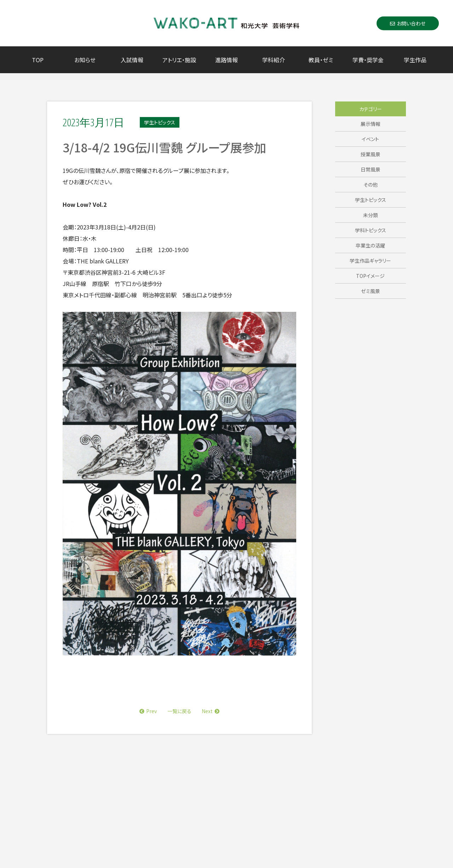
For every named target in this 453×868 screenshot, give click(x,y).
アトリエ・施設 (179, 60)
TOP (38, 60)
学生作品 (415, 60)
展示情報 (371, 124)
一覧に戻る (179, 711)
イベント (370, 139)
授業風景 (371, 154)
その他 (371, 185)
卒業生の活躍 (370, 245)
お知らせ (85, 60)
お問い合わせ (408, 23)
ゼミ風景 (371, 291)
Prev (148, 711)
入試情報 (132, 60)
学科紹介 (274, 60)
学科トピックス (371, 230)
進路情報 (226, 60)
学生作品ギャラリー (370, 261)
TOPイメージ (370, 276)
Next (211, 711)
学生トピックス (371, 200)
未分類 (371, 215)
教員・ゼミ (321, 60)
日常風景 (371, 169)
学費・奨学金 (368, 60)
